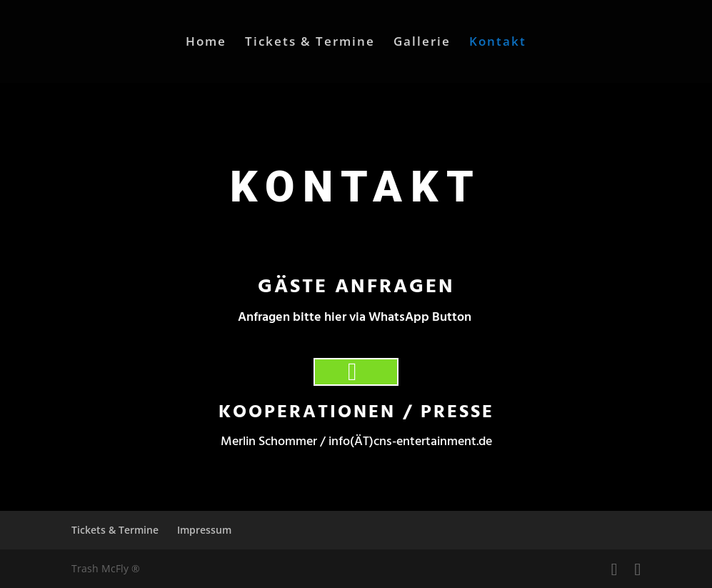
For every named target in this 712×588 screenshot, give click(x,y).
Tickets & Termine (310, 43)
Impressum (204, 530)
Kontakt (498, 43)
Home (206, 43)
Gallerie (422, 43)
